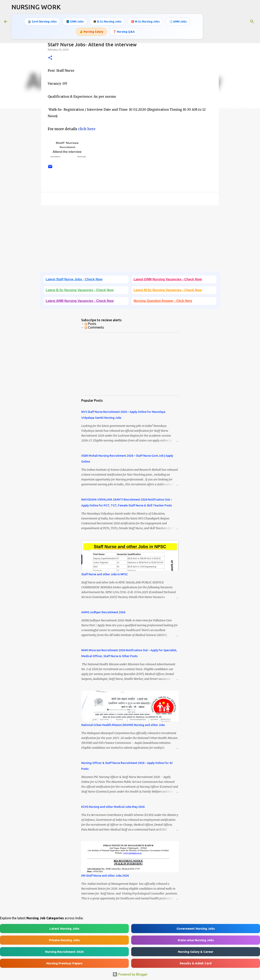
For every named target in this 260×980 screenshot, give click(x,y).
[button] (50, 58)
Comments (94, 327)
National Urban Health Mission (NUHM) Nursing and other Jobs (123, 725)
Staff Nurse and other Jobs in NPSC (105, 574)
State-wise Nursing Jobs (196, 940)
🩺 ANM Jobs (178, 21)
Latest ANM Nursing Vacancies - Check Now (80, 301)
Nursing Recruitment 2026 (64, 952)
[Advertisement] (130, 240)
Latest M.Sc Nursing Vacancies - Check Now (168, 290)
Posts (90, 324)
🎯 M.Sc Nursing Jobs (145, 21)
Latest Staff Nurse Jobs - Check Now (74, 279)
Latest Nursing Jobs (64, 929)
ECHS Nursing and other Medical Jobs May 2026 (113, 807)
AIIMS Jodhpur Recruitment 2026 (103, 612)
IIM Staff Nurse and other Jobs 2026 (105, 876)
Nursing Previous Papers (64, 963)
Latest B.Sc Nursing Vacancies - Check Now (80, 290)
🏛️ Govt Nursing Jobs (42, 21)
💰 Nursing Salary (91, 31)
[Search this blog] (235, 21)
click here (87, 129)
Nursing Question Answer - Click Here (163, 301)
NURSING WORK (36, 7)
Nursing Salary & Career (196, 952)
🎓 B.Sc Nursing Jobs (107, 21)
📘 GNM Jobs (75, 21)
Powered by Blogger (130, 974)
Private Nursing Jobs (64, 940)
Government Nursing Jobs (196, 929)
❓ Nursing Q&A (124, 31)
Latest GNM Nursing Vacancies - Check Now (168, 279)
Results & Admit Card (196, 963)
